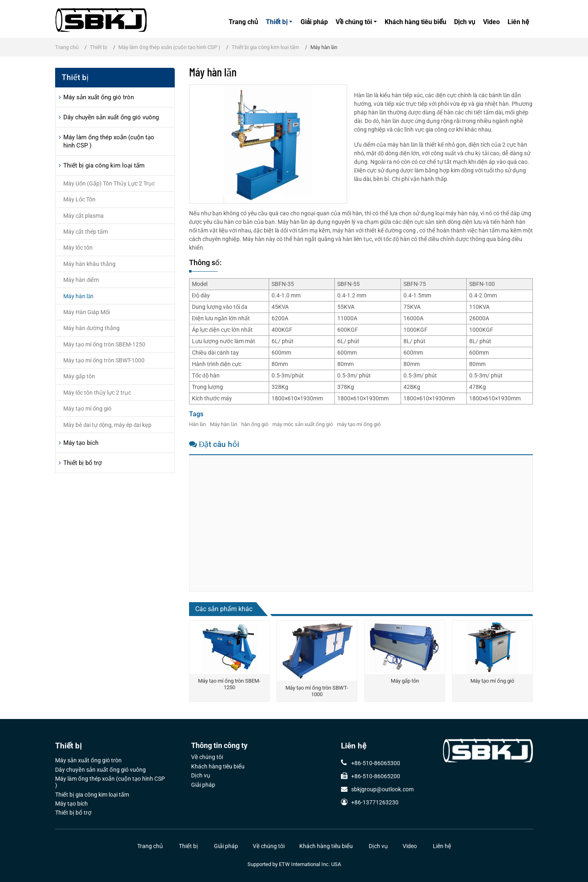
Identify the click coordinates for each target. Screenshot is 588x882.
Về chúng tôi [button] (354, 22)
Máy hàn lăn (224, 424)
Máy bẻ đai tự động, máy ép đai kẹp (107, 425)
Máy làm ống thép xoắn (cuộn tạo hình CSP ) (169, 47)
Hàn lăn (198, 424)
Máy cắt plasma (84, 216)
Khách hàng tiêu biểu (415, 22)
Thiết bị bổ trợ (82, 463)
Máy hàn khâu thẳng (89, 264)
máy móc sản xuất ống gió (303, 424)
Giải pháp (314, 22)
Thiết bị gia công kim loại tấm (265, 47)
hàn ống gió (255, 424)
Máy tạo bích (81, 443)
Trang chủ (243, 22)
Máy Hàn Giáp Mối (87, 312)
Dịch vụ (465, 22)
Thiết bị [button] (277, 22)
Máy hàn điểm (81, 280)
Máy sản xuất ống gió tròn (99, 97)
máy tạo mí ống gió (359, 424)
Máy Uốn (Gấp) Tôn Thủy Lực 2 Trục (109, 183)
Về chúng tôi (207, 757)
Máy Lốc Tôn (79, 199)
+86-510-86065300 (376, 763)
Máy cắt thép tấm (86, 232)
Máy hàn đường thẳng (91, 328)
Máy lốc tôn (78, 248)
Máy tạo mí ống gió (492, 681)
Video (491, 22)
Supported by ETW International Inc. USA (294, 864)
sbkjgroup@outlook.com (382, 789)
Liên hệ (518, 22)
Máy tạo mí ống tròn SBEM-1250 (229, 684)
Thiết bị (98, 47)
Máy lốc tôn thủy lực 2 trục (97, 393)
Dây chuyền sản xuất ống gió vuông (111, 117)
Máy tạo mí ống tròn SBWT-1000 (317, 691)
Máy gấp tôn (405, 681)
